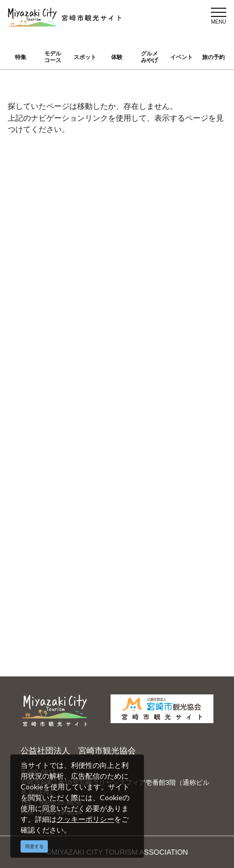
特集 (21, 57)
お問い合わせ (59, 460)
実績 (136, 586)
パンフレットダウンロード (168, 424)
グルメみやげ (149, 57)
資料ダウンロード (66, 445)
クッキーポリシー (85, 819)
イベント (182, 57)
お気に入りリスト (157, 329)
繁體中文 (51, 530)
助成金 (48, 615)
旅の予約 (213, 57)
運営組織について (66, 404)
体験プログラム (154, 600)
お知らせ (51, 344)
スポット (85, 57)
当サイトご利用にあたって (76, 424)
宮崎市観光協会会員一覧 (168, 404)
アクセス (51, 329)
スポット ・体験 (63, 299)
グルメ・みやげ (154, 299)
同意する (34, 846)
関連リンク (147, 445)
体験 (117, 57)
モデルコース (53, 57)
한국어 (139, 530)
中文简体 (143, 515)
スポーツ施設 (59, 600)
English (49, 515)
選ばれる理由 (59, 586)
